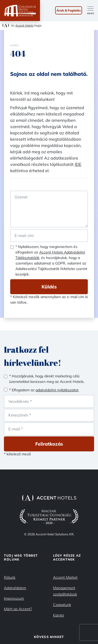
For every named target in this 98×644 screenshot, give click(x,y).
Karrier (59, 615)
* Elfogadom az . (44, 390)
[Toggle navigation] (93, 10)
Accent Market (65, 577)
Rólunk (10, 577)
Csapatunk (62, 605)
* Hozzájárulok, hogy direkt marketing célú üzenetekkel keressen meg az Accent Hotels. (47, 379)
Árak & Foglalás (69, 10)
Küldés (49, 287)
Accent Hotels (24, 25)
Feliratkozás (49, 444)
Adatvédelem (15, 588)
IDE (78, 164)
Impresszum (14, 598)
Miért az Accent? (18, 609)
